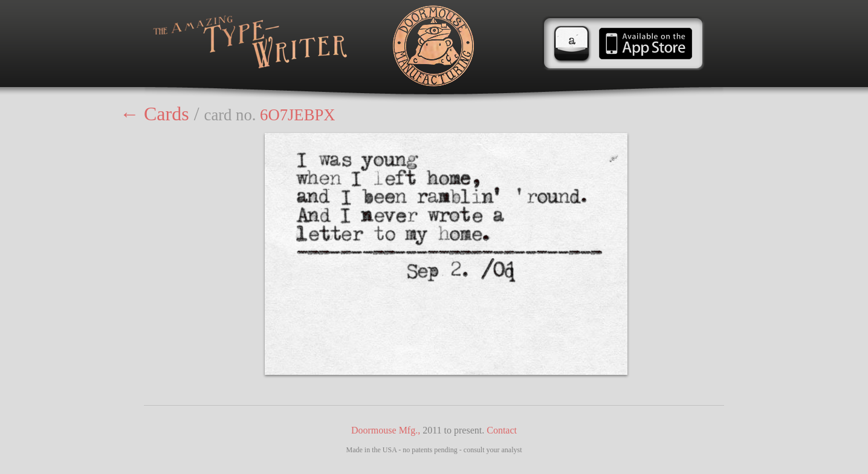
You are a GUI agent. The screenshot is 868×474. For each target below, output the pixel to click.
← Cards (154, 114)
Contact (502, 430)
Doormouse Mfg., (386, 430)
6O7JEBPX (297, 115)
